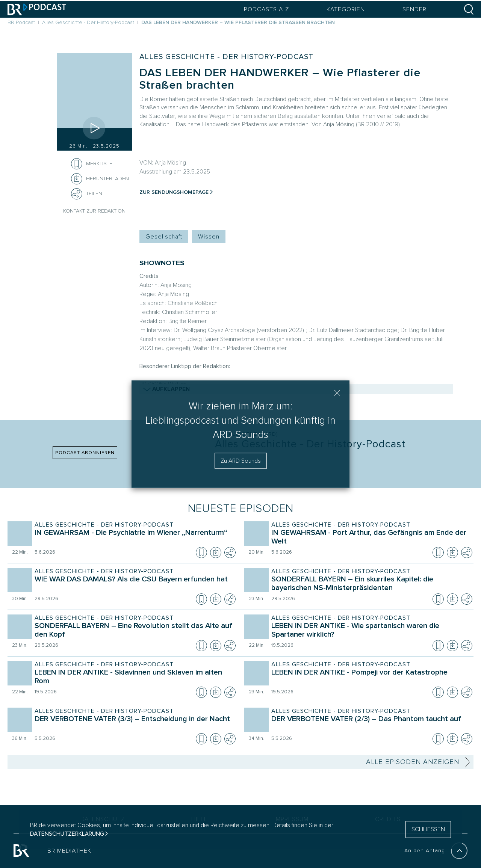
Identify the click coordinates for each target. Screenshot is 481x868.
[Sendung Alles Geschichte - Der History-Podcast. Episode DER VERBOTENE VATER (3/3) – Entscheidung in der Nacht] (133, 724)
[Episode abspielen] (94, 128)
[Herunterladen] (100, 179)
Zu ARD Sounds (241, 461)
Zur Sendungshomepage (174, 192)
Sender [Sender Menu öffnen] (414, 9)
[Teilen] (77, 194)
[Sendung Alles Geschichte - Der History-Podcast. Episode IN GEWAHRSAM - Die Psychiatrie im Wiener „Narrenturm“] (133, 538)
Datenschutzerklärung (67, 834)
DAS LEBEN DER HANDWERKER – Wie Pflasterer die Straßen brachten (280, 79)
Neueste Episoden (241, 508)
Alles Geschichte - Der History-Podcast (226, 57)
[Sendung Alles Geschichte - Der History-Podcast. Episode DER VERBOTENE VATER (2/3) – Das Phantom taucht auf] (370, 724)
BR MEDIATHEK (69, 851)
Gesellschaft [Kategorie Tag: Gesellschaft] (164, 237)
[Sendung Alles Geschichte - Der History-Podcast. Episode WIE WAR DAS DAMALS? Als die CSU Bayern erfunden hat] (133, 584)
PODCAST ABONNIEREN (85, 453)
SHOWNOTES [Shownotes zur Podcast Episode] (162, 263)
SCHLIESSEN (428, 829)
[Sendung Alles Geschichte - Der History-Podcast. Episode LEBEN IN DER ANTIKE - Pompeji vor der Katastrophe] (370, 678)
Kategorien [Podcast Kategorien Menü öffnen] (346, 9)
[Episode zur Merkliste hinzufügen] (77, 164)
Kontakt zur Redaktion (94, 211)
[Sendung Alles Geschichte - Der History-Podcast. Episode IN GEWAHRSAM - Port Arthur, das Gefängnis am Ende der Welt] (370, 538)
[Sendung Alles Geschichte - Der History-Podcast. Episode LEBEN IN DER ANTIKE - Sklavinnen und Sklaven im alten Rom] (133, 678)
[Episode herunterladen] (216, 553)
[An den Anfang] (459, 851)
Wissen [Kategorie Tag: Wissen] (209, 237)
